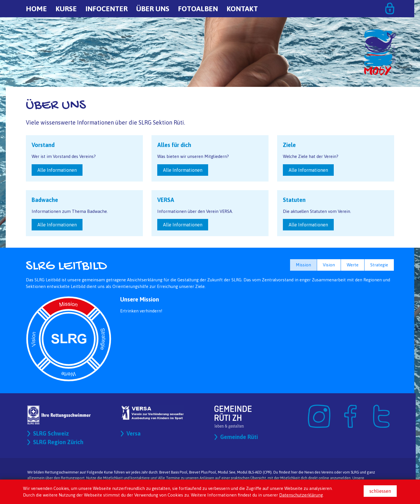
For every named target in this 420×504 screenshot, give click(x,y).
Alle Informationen (57, 170)
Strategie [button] (379, 265)
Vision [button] (329, 265)
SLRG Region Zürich (58, 442)
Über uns (153, 9)
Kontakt (242, 9)
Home (36, 9)
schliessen (380, 491)
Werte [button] (353, 265)
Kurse (66, 9)
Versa (134, 433)
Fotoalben (198, 9)
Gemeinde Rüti (239, 437)
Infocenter (107, 9)
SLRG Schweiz (51, 433)
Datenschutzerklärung (301, 495)
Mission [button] (303, 265)
